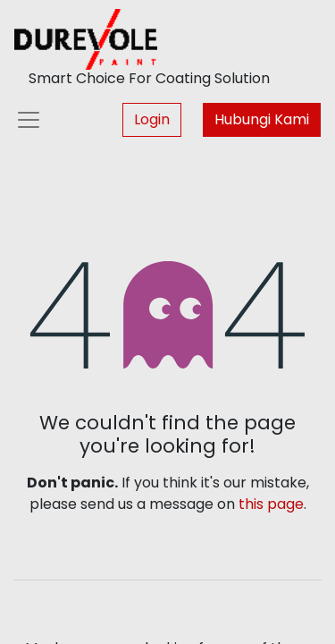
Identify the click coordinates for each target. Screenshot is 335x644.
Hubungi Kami (262, 119)
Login (152, 119)
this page (271, 504)
